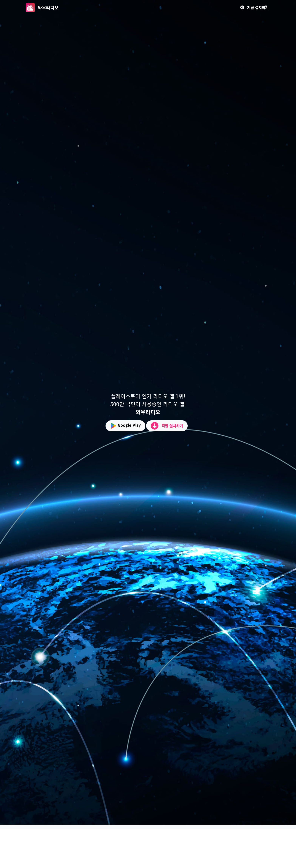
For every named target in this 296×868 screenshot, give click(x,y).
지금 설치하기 (254, 7)
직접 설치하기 (167, 426)
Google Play (125, 426)
